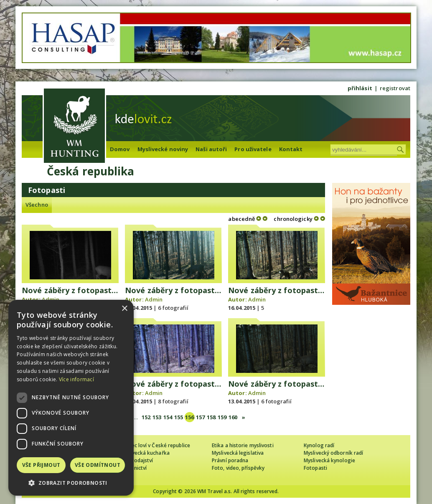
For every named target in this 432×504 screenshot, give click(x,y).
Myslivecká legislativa (238, 453)
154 (168, 417)
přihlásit (360, 88)
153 (157, 417)
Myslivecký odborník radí (333, 453)
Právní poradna (230, 460)
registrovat (395, 88)
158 (211, 417)
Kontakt (291, 149)
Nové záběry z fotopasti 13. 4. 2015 (191, 384)
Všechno (37, 205)
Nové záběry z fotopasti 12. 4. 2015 (294, 384)
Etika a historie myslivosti (243, 445)
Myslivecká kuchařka (145, 453)
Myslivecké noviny (163, 149)
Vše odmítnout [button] (98, 465)
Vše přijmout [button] (41, 465)
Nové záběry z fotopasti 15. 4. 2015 (294, 290)
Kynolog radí (319, 445)
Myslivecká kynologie (329, 460)
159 (222, 417)
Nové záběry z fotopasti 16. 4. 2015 (191, 290)
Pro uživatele (253, 149)
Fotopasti (315, 468)
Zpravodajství (136, 460)
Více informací (76, 379)
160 (233, 417)
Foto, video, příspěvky (238, 468)
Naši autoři (211, 149)
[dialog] (71, 398)
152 (146, 417)
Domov (120, 149)
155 (179, 417)
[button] (71, 483)
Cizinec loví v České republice (155, 445)
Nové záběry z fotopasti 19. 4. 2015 (88, 290)
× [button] (124, 309)
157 (200, 417)
